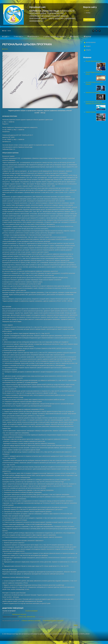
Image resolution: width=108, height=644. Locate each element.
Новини (74, 37)
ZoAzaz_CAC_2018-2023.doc (27, 617)
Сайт (5, 37)
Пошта (88, 50)
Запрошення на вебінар (93, 92)
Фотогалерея (91, 43)
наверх (76, 625)
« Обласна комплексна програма (31, 621)
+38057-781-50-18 (89, 20)
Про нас (18, 37)
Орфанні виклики (91, 112)
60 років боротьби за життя (94, 61)
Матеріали (32, 37)
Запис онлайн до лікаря (54, 37)
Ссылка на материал (31, 611)
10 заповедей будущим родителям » (53, 621)
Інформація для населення (19, 614)
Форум (87, 37)
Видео (88, 46)
